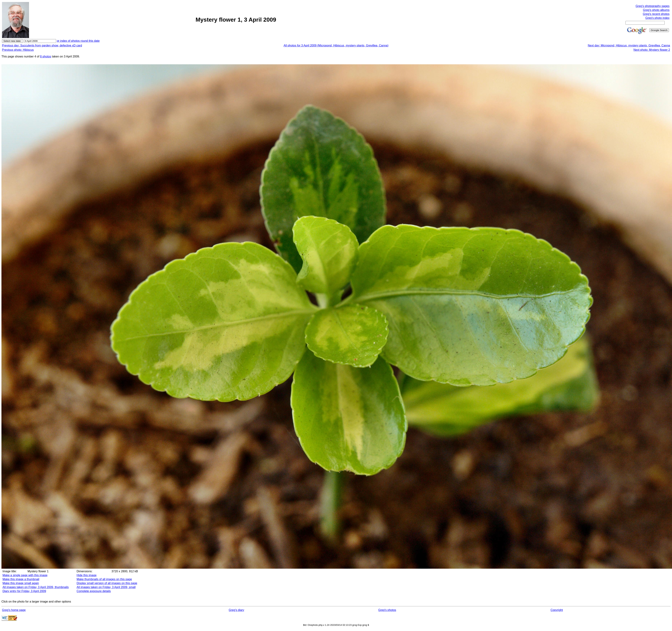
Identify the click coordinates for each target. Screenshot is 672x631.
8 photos (46, 56)
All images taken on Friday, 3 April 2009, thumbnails (36, 587)
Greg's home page (14, 610)
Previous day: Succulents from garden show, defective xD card (42, 45)
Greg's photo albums (656, 10)
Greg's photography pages (653, 6)
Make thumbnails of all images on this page (104, 579)
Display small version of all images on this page (107, 583)
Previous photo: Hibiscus (18, 50)
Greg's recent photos (656, 14)
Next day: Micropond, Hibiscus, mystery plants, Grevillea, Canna (629, 45)
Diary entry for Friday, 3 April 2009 (24, 591)
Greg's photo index (657, 18)
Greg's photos (387, 610)
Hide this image (87, 575)
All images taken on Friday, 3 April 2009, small (106, 587)
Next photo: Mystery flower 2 (652, 50)
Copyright (557, 610)
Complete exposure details (94, 591)
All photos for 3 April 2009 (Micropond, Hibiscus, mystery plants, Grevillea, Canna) (336, 45)
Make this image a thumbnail (21, 579)
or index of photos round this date (78, 41)
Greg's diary (236, 610)
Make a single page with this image (25, 575)
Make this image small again (21, 583)
